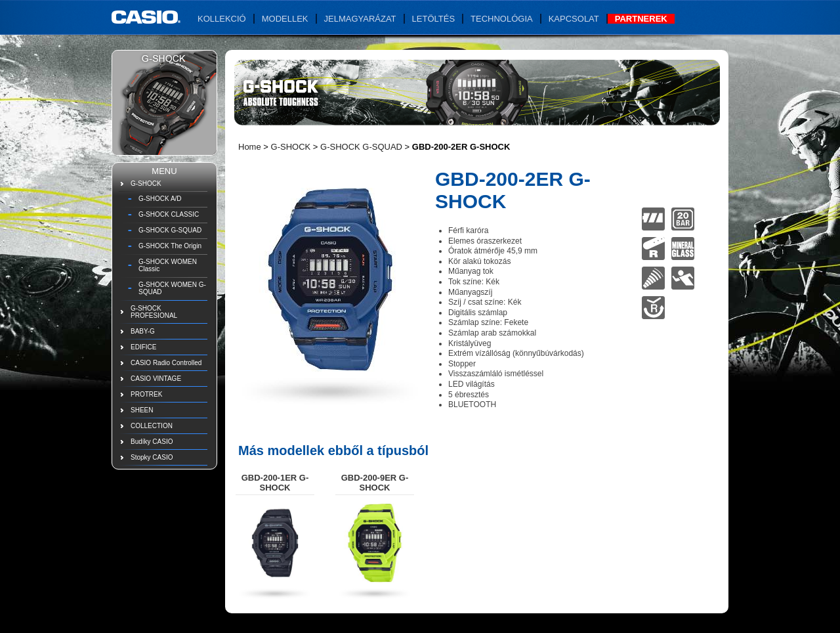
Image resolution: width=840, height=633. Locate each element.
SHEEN (142, 410)
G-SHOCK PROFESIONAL (154, 312)
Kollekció (222, 19)
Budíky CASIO (152, 442)
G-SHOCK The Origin (170, 246)
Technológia (502, 19)
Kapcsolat (574, 19)
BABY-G (143, 331)
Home (250, 147)
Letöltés (434, 19)
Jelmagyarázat (360, 19)
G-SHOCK (146, 184)
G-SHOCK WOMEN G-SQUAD (172, 288)
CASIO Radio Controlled (166, 363)
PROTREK (146, 394)
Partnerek (641, 19)
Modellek (285, 19)
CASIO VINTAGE (156, 379)
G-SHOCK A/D (160, 199)
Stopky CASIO (152, 457)
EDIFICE (143, 347)
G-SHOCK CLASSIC (169, 214)
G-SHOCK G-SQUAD (170, 230)
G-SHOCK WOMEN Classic (168, 265)
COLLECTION (152, 426)
